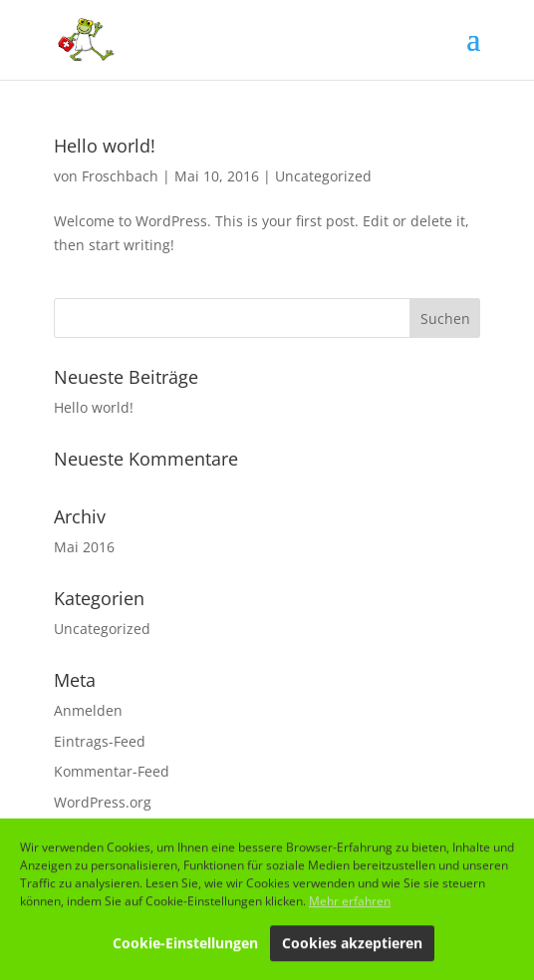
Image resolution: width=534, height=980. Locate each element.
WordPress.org (103, 802)
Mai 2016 (84, 547)
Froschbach (120, 176)
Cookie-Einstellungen (185, 946)
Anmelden (88, 710)
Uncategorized (323, 176)
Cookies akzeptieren (352, 946)
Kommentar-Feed (112, 771)
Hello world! (105, 146)
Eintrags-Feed (100, 741)
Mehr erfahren (350, 904)
